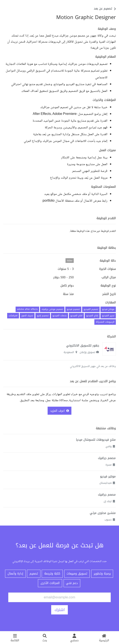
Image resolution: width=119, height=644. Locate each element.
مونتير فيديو (108, 476)
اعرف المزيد (59, 411)
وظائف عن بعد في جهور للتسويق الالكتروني (93, 366)
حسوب (108, 520)
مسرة (109, 465)
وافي (109, 446)
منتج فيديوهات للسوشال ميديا (96, 440)
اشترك (60, 610)
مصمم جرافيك (107, 458)
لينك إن (108, 501)
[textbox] (59, 115)
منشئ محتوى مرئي (103, 513)
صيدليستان (106, 483)
